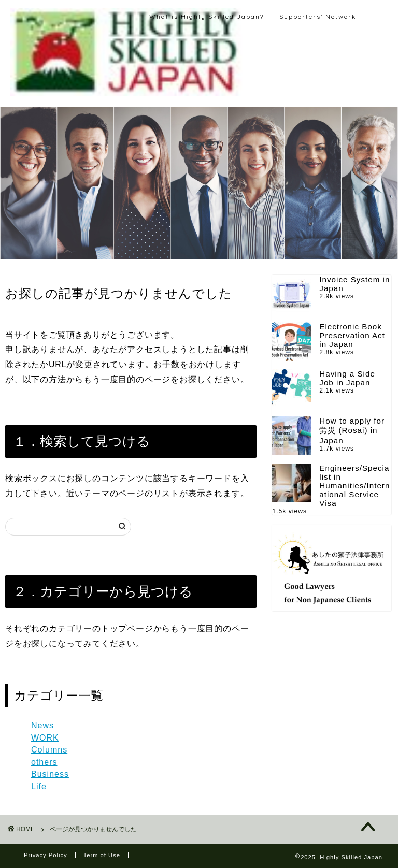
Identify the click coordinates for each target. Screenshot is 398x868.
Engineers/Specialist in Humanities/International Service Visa (354, 486)
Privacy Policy (46, 855)
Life (39, 786)
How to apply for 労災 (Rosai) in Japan (352, 431)
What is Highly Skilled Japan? (207, 16)
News (42, 725)
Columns (49, 750)
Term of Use (102, 855)
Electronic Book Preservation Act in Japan (352, 335)
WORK (45, 738)
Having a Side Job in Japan (347, 378)
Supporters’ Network (318, 16)
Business (50, 774)
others (44, 762)
